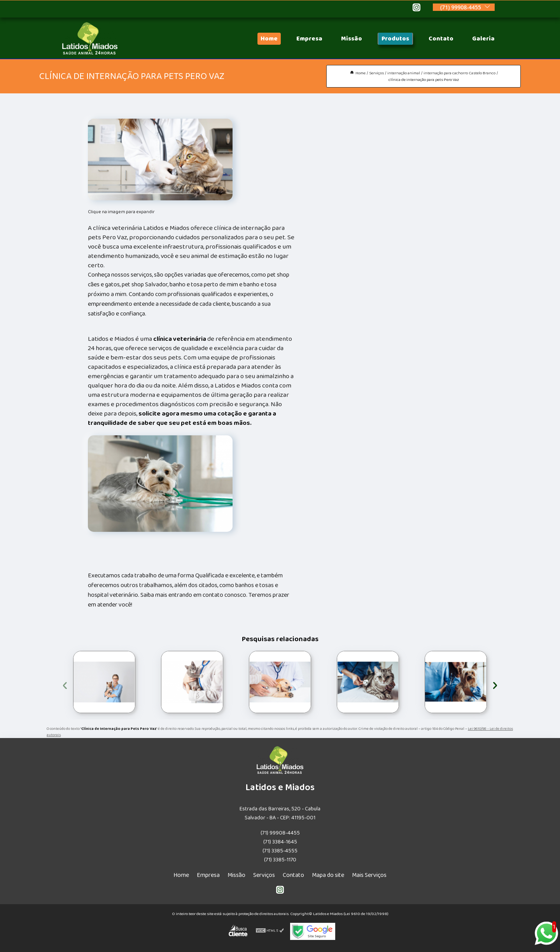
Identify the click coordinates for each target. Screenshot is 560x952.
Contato (441, 39)
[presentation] (65, 684)
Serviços (264, 875)
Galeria (483, 39)
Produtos (395, 39)
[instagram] (416, 9)
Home (269, 39)
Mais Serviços (369, 875)
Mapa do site (328, 875)
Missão (352, 39)
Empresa (309, 39)
